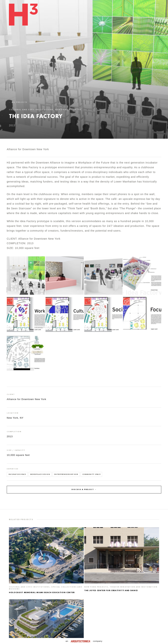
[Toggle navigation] (156, 6)
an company (84, 641)
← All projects (18, 102)
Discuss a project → (84, 489)
